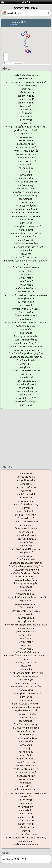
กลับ (2, 2)
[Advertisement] (26, 437)
